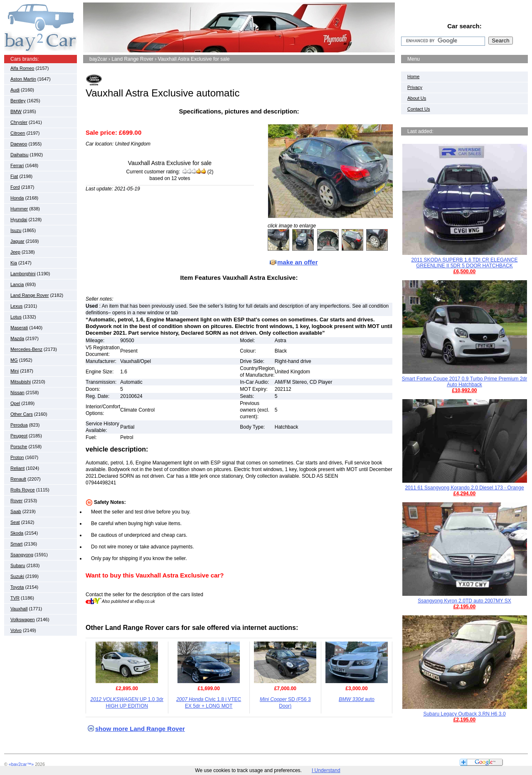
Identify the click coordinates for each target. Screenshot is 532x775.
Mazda (17, 338)
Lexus (16, 306)
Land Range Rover (30, 295)
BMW (16, 111)
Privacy (415, 87)
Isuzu (16, 230)
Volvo (16, 630)
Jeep (15, 252)
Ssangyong (22, 555)
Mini (15, 371)
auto (357, 699)
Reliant (17, 468)
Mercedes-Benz (26, 349)
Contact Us (419, 109)
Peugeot (19, 436)
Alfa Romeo (22, 68)
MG (14, 360)
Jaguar (17, 241)
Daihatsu (19, 155)
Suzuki (17, 576)
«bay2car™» (21, 764)
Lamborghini (23, 274)
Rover (16, 501)
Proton (17, 457)
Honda (17, 198)
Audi (15, 90)
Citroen (18, 133)
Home (413, 77)
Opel (15, 403)
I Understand (326, 770)
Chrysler (19, 122)
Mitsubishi (21, 382)
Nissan (17, 392)
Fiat (14, 176)
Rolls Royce (23, 490)
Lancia (17, 284)
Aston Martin (23, 79)
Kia (14, 263)
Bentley (18, 101)
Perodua (19, 425)
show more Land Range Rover (140, 729)
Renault (18, 479)
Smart (16, 544)
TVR (15, 598)
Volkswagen (23, 620)
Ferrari (17, 165)
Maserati (19, 328)
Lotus (16, 317)
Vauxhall (19, 609)
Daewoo (19, 144)
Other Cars (22, 414)
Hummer (19, 209)
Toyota (17, 587)
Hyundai (19, 220)
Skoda (17, 533)
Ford (15, 187)
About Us (417, 98)
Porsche (19, 447)
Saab (16, 511)
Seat (15, 522)
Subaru (18, 565)
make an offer (298, 262)
